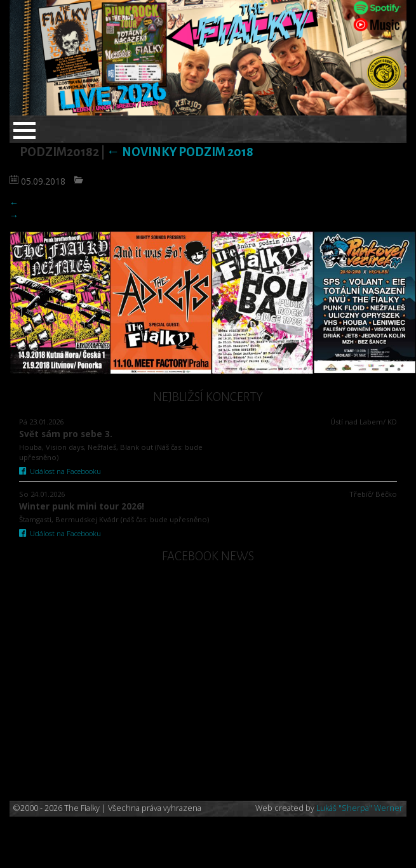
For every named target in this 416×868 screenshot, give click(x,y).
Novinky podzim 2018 (180, 152)
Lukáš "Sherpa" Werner (359, 808)
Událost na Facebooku (60, 471)
